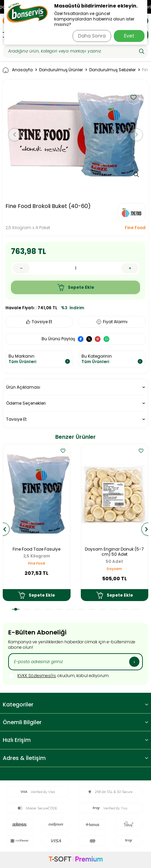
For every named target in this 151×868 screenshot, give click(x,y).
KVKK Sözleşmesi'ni (36, 676)
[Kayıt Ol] (134, 662)
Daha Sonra (92, 36)
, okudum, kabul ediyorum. (59, 676)
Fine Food (135, 228)
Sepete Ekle (76, 287)
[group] (75, 135)
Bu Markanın (39, 359)
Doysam (114, 569)
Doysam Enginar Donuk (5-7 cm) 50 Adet (114, 552)
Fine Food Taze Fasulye (36, 549)
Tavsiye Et (39, 322)
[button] (15, 135)
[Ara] (142, 51)
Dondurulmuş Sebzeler (112, 70)
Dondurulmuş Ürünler (61, 70)
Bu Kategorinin (112, 359)
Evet (129, 36)
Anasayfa (18, 70)
